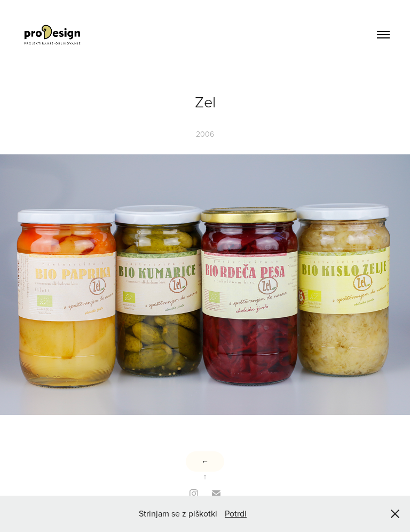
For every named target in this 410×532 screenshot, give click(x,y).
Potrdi (236, 513)
